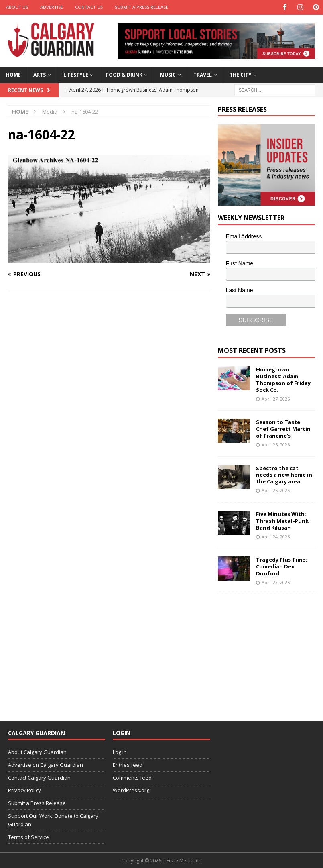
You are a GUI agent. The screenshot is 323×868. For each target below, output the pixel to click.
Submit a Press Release (141, 7)
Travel (203, 74)
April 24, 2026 (276, 536)
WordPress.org (131, 790)
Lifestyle (76, 74)
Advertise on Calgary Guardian (46, 764)
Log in (120, 751)
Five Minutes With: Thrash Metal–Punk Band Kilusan (282, 520)
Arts (40, 74)
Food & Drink (124, 74)
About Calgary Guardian (37, 751)
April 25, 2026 (276, 490)
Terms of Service (28, 836)
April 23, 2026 (276, 582)
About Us (17, 7)
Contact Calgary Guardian (39, 777)
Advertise (52, 7)
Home (13, 74)
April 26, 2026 (276, 444)
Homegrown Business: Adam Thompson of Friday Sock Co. (283, 379)
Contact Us (89, 7)
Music (168, 74)
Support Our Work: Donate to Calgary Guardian (53, 819)
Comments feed (132, 777)
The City (241, 74)
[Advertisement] (270, 652)
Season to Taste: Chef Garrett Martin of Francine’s (283, 428)
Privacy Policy (24, 790)
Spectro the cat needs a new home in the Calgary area (284, 474)
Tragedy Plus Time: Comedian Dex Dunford (281, 566)
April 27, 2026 (276, 398)
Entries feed (128, 764)
